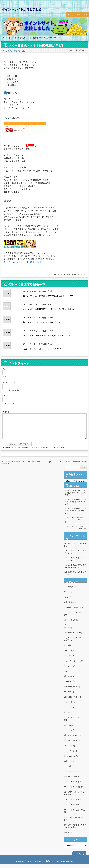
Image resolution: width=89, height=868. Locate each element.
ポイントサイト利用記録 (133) (73, 823)
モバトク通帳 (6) (70, 734)
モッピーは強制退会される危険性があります (75, 496)
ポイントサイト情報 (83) (73, 809)
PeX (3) (67, 675)
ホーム (70, 15)
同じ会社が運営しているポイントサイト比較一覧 (75, 570)
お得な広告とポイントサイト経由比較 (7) (75, 798)
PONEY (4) (68, 601)
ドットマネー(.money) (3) (74, 665)
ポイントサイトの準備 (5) (74, 791)
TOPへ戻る (79, 858)
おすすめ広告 (13, 82)
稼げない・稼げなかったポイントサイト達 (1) (75, 830)
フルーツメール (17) (72, 776)
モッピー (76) (69, 711)
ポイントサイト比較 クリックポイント (75, 563)
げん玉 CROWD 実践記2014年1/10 (72, 466)
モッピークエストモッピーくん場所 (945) (75, 643)
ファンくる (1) (70, 706)
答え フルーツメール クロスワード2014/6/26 (43, 349)
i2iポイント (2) (70, 670)
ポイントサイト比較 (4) (73, 786)
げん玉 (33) (68, 717)
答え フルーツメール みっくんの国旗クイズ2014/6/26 (47, 336)
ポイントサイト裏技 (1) (73, 804)
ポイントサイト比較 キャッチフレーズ (75, 556)
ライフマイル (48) (71, 755)
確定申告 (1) (69, 650)
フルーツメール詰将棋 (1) (74, 637)
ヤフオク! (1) (69, 696)
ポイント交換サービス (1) (74, 681)
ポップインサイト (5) (72, 745)
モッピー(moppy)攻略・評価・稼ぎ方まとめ (23, 262)
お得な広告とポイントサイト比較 (75, 549)
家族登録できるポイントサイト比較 (75, 578)
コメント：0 (80, 275)
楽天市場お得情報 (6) (72, 691)
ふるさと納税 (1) (70, 606)
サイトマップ (82, 15)
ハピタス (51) (69, 729)
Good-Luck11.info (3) (72, 760)
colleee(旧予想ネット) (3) (74, 612)
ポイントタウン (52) (72, 624)
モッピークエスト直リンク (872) (74, 618)
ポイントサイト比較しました (22, 9)
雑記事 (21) (68, 837)
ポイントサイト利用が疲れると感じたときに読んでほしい (49, 309)
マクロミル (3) (70, 750)
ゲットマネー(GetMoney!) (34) (74, 723)
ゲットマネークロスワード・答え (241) (75, 631)
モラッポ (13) (69, 771)
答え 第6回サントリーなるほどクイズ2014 (42, 322)
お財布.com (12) (70, 765)
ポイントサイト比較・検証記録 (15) (75, 815)
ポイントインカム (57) (73, 740)
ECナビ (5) (68, 596)
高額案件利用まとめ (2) (73, 781)
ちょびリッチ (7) (70, 660)
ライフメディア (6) (71, 655)
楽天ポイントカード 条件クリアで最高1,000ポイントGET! (49, 296)
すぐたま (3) (69, 591)
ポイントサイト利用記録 (17, 38)
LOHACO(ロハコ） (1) (73, 701)
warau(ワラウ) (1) (71, 686)
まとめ (14, 85)
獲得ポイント (13, 79)
